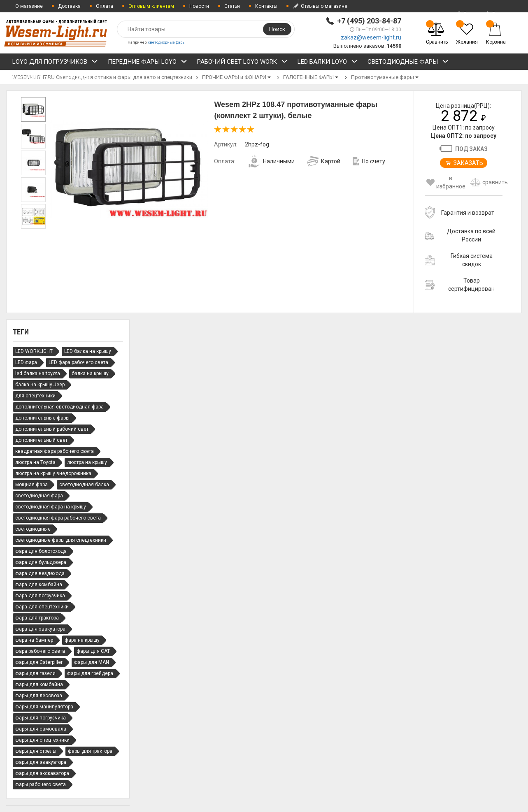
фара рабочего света (40, 651)
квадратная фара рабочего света (55, 451)
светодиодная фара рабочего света (58, 518)
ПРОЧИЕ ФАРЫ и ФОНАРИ (57, 79)
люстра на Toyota (35, 462)
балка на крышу (90, 374)
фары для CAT (93, 651)
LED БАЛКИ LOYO (328, 63)
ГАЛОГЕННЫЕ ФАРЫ (308, 77)
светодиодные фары (167, 42)
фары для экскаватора (42, 773)
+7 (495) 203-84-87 (369, 21)
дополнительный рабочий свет (52, 429)
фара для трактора (37, 618)
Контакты (266, 6)
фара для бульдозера (41, 562)
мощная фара (31, 485)
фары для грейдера (90, 673)
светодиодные (33, 529)
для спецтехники (35, 396)
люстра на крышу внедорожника (53, 473)
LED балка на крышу (88, 351)
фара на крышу (82, 640)
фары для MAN (92, 662)
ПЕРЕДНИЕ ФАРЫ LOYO (148, 63)
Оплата (105, 6)
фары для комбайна (39, 684)
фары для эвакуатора (41, 762)
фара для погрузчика (40, 596)
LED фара (26, 362)
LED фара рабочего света (78, 362)
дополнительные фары (42, 418)
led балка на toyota (38, 374)
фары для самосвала (41, 729)
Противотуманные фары (383, 77)
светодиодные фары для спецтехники (61, 540)
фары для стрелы (36, 751)
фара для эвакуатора (40, 629)
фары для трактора (90, 751)
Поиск (277, 29)
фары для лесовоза (39, 696)
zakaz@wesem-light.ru (371, 37)
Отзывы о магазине (320, 6)
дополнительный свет (41, 440)
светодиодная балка (84, 485)
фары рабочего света (41, 784)
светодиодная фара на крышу (51, 507)
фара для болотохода (41, 551)
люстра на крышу (87, 462)
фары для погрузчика (41, 718)
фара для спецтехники (42, 607)
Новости (199, 6)
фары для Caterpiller (39, 662)
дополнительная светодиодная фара (59, 407)
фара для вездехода (40, 573)
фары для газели (35, 673)
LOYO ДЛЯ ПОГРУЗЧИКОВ (55, 63)
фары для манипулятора (44, 707)
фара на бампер (34, 640)
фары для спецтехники (42, 740)
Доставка (69, 6)
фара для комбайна (39, 585)
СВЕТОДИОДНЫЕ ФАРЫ (408, 63)
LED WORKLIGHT (34, 351)
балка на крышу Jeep (40, 385)
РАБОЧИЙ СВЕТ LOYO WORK (242, 63)
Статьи (232, 6)
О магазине (29, 6)
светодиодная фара (39, 496)
